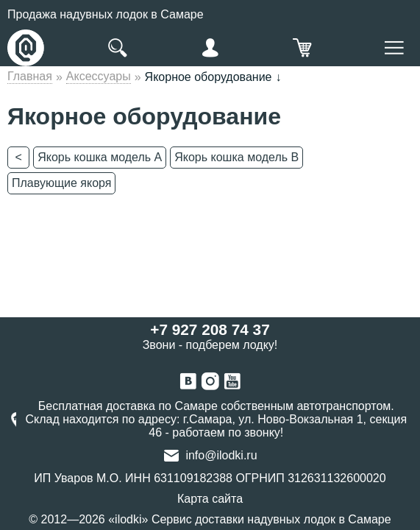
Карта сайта (210, 499)
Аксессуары (99, 76)
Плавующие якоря (61, 183)
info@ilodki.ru (221, 455)
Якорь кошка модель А (100, 157)
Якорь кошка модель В (236, 157)
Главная (30, 76)
